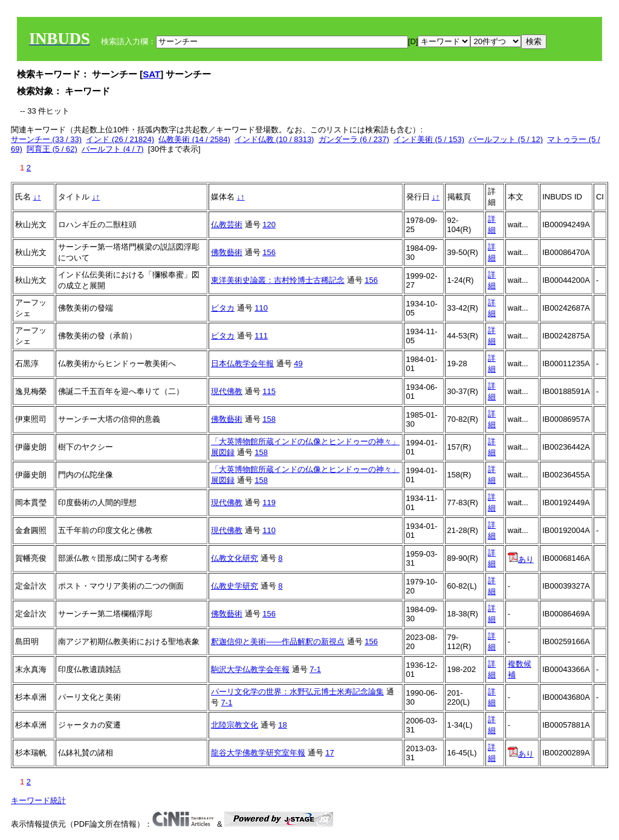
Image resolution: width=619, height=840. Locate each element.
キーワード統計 (38, 800)
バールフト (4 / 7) (113, 149)
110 (261, 308)
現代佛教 (227, 391)
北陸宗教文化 (235, 725)
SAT (151, 74)
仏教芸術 (227, 225)
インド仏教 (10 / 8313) (274, 139)
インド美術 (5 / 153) (429, 139)
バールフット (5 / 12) (506, 139)
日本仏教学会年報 (242, 363)
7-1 (315, 669)
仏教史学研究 (235, 586)
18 (282, 725)
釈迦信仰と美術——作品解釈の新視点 (278, 641)
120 (269, 225)
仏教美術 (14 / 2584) (194, 139)
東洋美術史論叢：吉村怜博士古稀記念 (278, 280)
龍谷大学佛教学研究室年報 (258, 753)
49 (298, 363)
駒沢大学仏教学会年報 (250, 669)
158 (269, 419)
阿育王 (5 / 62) (52, 149)
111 (261, 336)
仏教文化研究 (235, 558)
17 (329, 753)
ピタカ (223, 308)
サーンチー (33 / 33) (46, 139)
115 (269, 391)
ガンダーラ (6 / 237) (354, 139)
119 (269, 502)
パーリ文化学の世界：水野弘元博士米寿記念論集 (297, 692)
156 (269, 252)
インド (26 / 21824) (120, 139)
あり (521, 559)
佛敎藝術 (227, 252)
